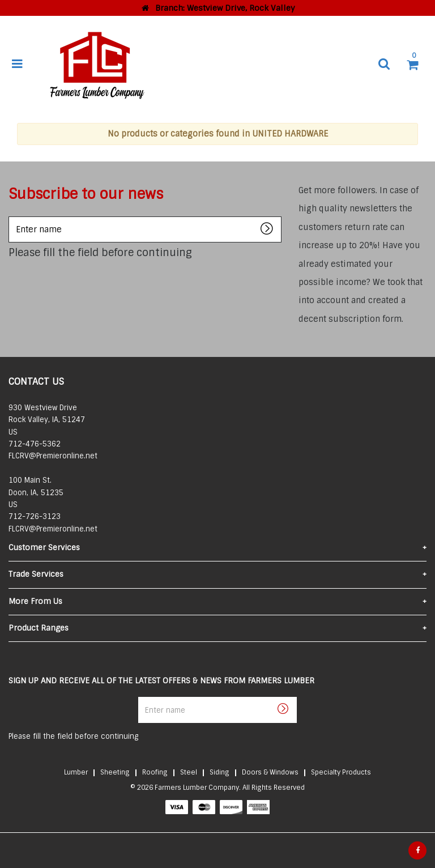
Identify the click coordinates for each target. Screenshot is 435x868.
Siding (219, 772)
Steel (189, 772)
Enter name (12, 216)
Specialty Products (341, 772)
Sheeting (115, 772)
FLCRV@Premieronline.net (53, 456)
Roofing (155, 772)
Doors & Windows (270, 772)
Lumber (76, 772)
